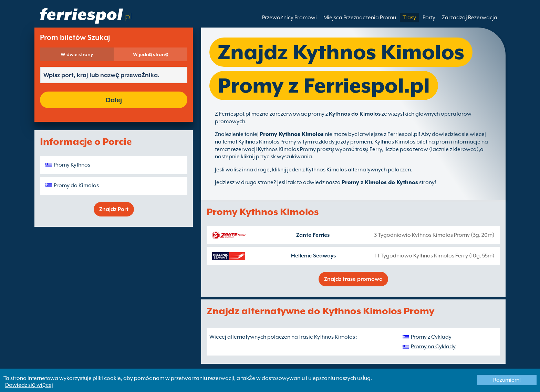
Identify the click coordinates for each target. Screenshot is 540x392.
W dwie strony (77, 54)
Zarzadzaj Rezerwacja (470, 18)
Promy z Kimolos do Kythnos (380, 182)
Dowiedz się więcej (29, 385)
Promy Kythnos (72, 165)
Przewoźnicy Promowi (289, 18)
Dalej (114, 100)
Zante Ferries (313, 235)
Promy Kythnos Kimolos (292, 134)
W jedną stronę (151, 54)
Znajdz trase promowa (353, 279)
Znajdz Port (114, 209)
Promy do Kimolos (76, 186)
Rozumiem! (507, 380)
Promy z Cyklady (431, 337)
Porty (429, 18)
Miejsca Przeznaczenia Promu (360, 18)
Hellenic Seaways (313, 256)
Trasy (409, 18)
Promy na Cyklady (433, 347)
